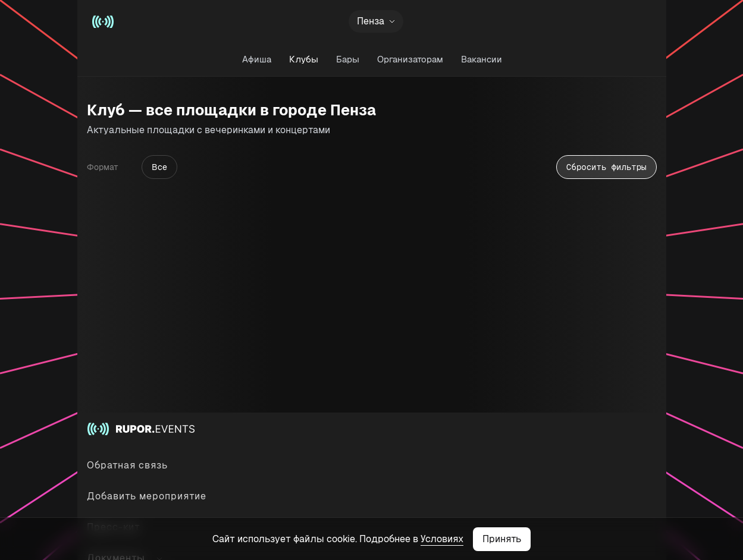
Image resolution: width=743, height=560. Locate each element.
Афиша (256, 59)
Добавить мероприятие (147, 496)
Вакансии (481, 59)
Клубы (303, 59)
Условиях (442, 539)
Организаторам (410, 59)
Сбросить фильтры (606, 167)
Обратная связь (127, 465)
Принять (502, 539)
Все (159, 167)
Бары (347, 59)
